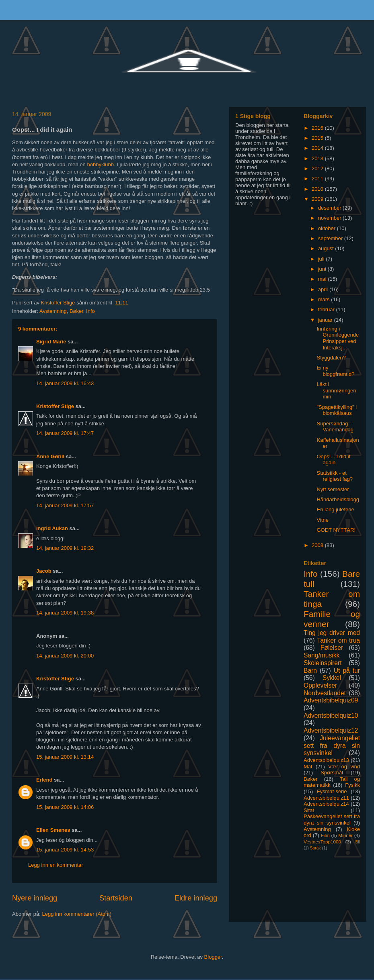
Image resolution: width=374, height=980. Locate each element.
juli (322, 259)
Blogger (213, 957)
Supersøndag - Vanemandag (335, 427)
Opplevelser (320, 685)
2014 (318, 148)
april (324, 289)
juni (323, 269)
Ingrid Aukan (52, 528)
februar (327, 309)
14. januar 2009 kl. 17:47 (65, 433)
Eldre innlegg (196, 898)
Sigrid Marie (51, 342)
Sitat (309, 810)
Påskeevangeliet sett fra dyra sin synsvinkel (332, 820)
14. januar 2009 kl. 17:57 (65, 505)
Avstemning (53, 311)
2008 (318, 545)
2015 (318, 138)
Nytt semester (333, 489)
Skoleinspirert (323, 663)
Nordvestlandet (325, 693)
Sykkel (332, 678)
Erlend (44, 780)
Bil (358, 842)
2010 (318, 189)
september (331, 238)
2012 (318, 168)
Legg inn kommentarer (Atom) (77, 914)
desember (330, 208)
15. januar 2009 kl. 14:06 (65, 807)
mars (325, 299)
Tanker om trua (338, 640)
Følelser (332, 648)
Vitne (322, 520)
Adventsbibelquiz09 (331, 700)
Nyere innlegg (35, 898)
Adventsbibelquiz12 (331, 730)
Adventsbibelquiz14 (326, 804)
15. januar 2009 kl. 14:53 (65, 850)
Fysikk (352, 785)
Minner (345, 835)
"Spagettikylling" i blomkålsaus (337, 410)
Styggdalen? (331, 358)
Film (325, 835)
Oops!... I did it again (333, 460)
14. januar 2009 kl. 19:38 (65, 613)
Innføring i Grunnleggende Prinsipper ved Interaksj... (338, 338)
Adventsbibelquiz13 (326, 760)
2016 (318, 128)
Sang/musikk (322, 655)
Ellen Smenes (53, 830)
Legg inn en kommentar (56, 865)
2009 (318, 199)
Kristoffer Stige (59, 303)
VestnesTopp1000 (322, 842)
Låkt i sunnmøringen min (336, 390)
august (327, 248)
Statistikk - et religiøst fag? (334, 476)
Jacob (44, 571)
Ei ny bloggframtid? (335, 371)
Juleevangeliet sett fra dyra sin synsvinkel (332, 745)
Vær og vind (344, 767)
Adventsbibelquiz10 (331, 716)
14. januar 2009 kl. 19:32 (65, 548)
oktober (328, 228)
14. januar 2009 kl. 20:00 (65, 656)
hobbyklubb (100, 164)
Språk (315, 848)
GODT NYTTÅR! (336, 530)
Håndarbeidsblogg (338, 499)
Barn (310, 671)
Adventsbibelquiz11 (326, 798)
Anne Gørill (50, 456)
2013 (318, 158)
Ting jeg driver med (332, 633)
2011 (318, 179)
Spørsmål (332, 773)
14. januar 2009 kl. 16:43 (65, 383)
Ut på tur (347, 671)
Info (90, 311)
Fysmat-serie (332, 791)
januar (326, 320)
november (330, 218)
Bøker (76, 311)
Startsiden (116, 898)
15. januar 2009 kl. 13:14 (65, 757)
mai (323, 279)
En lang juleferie (335, 509)
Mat (308, 767)
